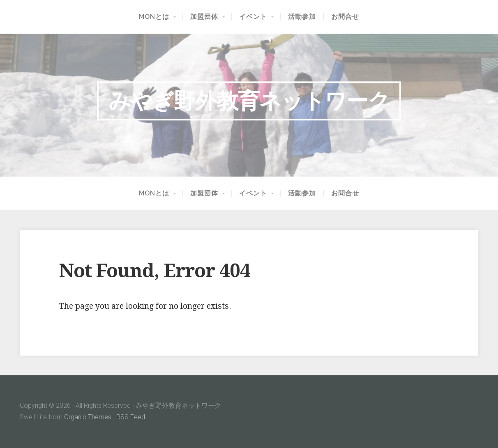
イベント (253, 17)
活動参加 (302, 17)
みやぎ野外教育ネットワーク (249, 101)
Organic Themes (88, 417)
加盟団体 (204, 17)
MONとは (154, 17)
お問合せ (345, 17)
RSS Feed (131, 417)
